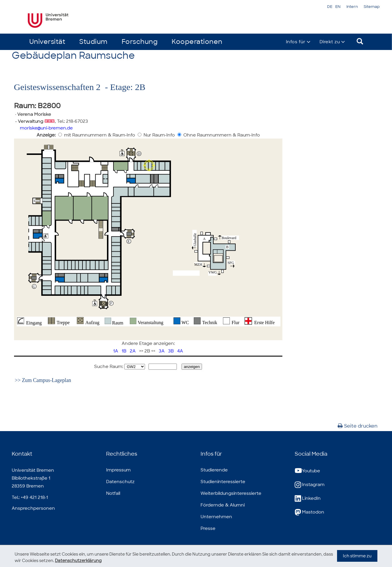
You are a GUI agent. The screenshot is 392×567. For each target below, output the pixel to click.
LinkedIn (308, 498)
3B (171, 351)
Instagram (310, 485)
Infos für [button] (296, 42)
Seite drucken (358, 426)
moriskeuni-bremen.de (46, 128)
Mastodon (309, 512)
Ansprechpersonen (33, 508)
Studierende (214, 470)
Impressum (118, 470)
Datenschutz (120, 482)
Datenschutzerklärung (78, 561)
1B (124, 351)
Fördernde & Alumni (223, 505)
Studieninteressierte (223, 482)
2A (133, 351)
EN (338, 7)
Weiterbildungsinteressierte (231, 493)
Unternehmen (216, 517)
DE (330, 7)
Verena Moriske (34, 114)
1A (116, 351)
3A (162, 351)
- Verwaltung (29, 121)
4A (180, 351)
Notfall (113, 493)
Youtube (307, 471)
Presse (208, 528)
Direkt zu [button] (330, 42)
